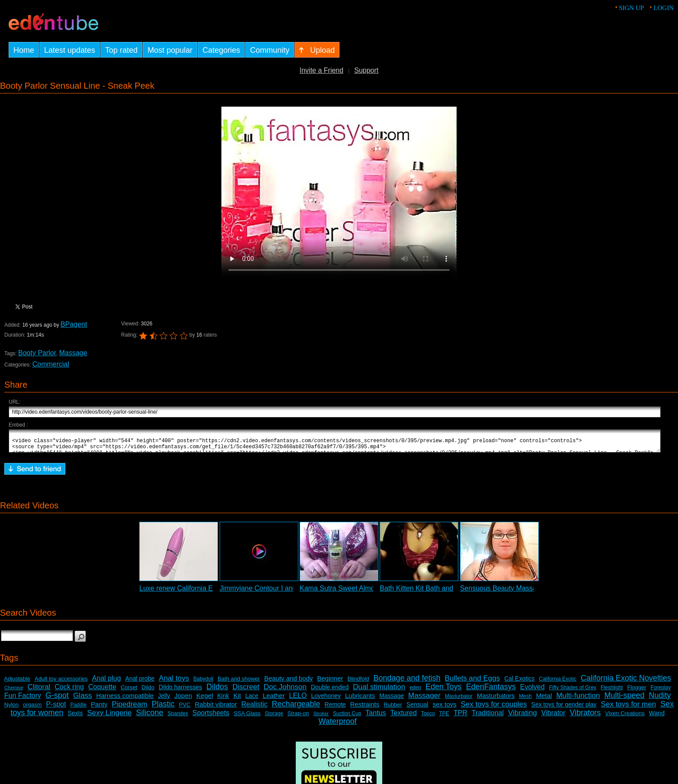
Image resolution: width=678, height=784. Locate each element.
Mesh (525, 700)
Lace (252, 700)
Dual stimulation (379, 691)
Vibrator (553, 717)
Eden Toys (444, 691)
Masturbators (496, 699)
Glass (82, 699)
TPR (461, 717)
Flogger (636, 691)
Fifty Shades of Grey (573, 691)
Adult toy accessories (61, 683)
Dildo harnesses (180, 691)
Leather (274, 699)
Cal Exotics (519, 682)
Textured (404, 717)
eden (415, 691)
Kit (237, 699)
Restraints (365, 708)
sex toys (444, 708)
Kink (223, 700)
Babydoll (203, 683)
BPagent (74, 324)
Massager (424, 699)
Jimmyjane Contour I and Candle (270, 592)
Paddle (78, 709)
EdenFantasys (491, 691)
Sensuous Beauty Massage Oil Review (520, 592)
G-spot (57, 699)
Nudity (660, 699)
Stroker (321, 717)
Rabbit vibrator (216, 708)
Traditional (488, 717)
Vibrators (585, 717)
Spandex (178, 717)
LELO (298, 699)
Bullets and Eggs (473, 682)
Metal (544, 699)
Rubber (393, 708)
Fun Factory (23, 699)
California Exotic (558, 683)
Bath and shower (239, 683)
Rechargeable (296, 708)
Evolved (532, 691)
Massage (73, 353)
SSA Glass (247, 717)
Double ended (330, 691)
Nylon (11, 708)
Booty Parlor (37, 353)
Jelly (164, 700)
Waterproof (337, 725)
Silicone (150, 717)
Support (366, 70)
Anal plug (107, 682)
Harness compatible (125, 699)
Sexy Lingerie (110, 717)
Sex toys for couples (494, 708)
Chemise (14, 691)
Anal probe (140, 682)
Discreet (246, 691)
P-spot (56, 708)
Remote (335, 708)
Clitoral (39, 691)
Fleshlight (612, 691)
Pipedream (129, 708)
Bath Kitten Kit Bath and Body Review (438, 592)
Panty (99, 708)
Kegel (205, 699)
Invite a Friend (321, 70)
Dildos (217, 691)
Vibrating (523, 717)
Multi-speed (625, 699)
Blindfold (358, 683)
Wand (657, 717)
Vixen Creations (625, 717)
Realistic (254, 708)
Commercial (51, 364)
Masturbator (459, 700)
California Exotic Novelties (626, 682)
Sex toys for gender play (564, 708)
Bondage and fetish (407, 682)
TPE (444, 717)
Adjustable (17, 683)
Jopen (183, 699)
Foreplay (661, 691)
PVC (185, 708)
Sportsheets (211, 717)
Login (664, 8)
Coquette (102, 691)
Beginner (330, 682)
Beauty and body (289, 682)
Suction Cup (347, 717)
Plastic (163, 708)
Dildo (148, 691)
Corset (129, 691)
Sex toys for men (629, 708)
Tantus (376, 717)
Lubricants (360, 699)
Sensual (417, 708)
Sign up (631, 8)
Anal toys (174, 682)
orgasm (32, 708)
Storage (274, 717)
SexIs (75, 717)
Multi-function (578, 699)
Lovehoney (326, 700)
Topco (428, 717)
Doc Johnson (285, 691)
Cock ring (69, 691)
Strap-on (298, 717)
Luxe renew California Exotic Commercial (203, 592)
